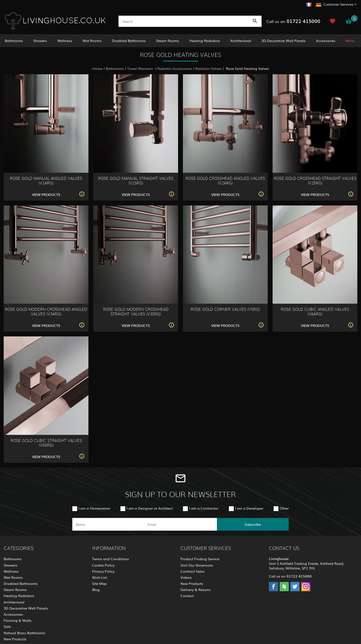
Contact (187, 596)
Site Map (99, 583)
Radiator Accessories (175, 68)
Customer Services (338, 4)
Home (97, 68)
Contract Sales (193, 571)
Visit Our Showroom (197, 565)
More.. (351, 41)
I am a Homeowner (94, 508)
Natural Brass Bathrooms (24, 633)
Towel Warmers (141, 68)
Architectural (241, 41)
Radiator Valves (208, 68)
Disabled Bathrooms (129, 41)
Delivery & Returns (196, 590)
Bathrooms (14, 41)
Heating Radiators (205, 41)
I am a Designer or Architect (150, 508)
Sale (7, 626)
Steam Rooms (168, 41)
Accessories (326, 41)
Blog (96, 590)
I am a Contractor (204, 508)
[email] (180, 524)
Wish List (100, 577)
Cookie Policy (103, 565)
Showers (40, 41)
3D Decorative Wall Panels (283, 41)
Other (284, 508)
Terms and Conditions (111, 559)
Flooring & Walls (18, 620)
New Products (15, 639)
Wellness (65, 41)
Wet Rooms (92, 41)
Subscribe (253, 524)
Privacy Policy (103, 571)
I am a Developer (249, 508)
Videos (186, 577)
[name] (108, 524)
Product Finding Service (200, 559)
